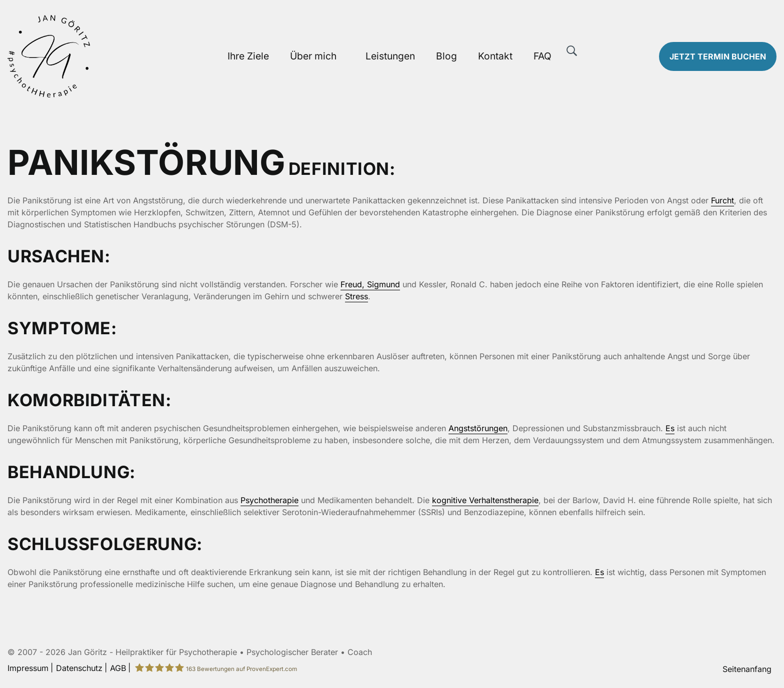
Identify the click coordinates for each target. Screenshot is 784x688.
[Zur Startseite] (98, 56)
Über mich (313, 56)
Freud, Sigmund (370, 284)
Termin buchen (718, 56)
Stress (356, 296)
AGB (118, 668)
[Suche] (572, 51)
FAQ (542, 56)
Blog (446, 56)
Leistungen (390, 56)
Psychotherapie (269, 500)
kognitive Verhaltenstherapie (485, 500)
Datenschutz (79, 668)
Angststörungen (478, 428)
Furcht (722, 200)
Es (670, 428)
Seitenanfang (747, 669)
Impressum (28, 668)
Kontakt (495, 56)
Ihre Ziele (248, 56)
